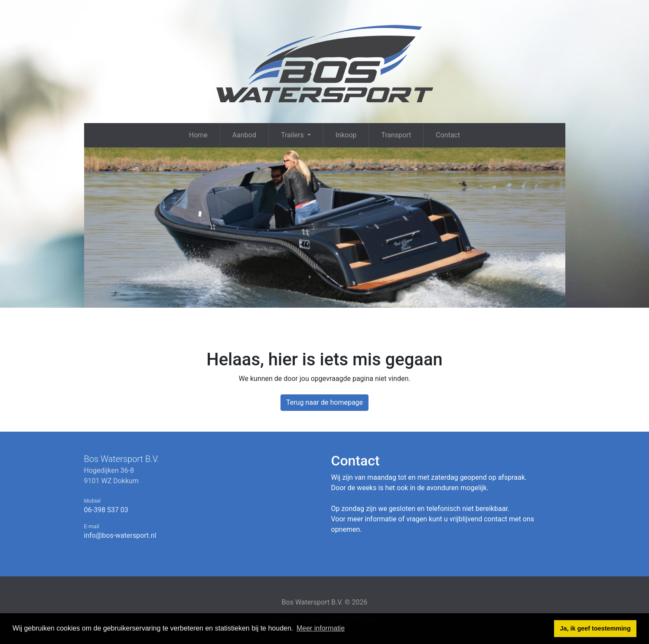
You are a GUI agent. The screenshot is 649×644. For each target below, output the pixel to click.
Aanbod (244, 135)
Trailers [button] (293, 135)
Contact (448, 135)
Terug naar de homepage (324, 402)
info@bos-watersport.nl (120, 535)
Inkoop (346, 135)
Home (198, 135)
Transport (396, 135)
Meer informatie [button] (321, 628)
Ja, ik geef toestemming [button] (595, 628)
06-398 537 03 (106, 510)
